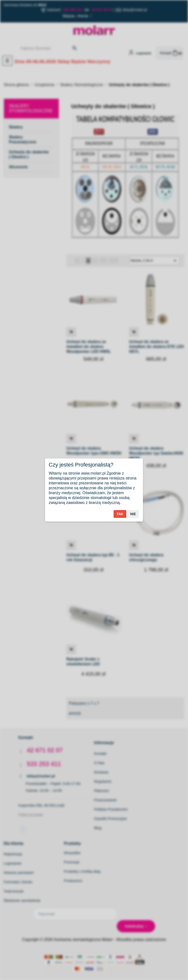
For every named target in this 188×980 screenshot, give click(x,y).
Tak (120, 514)
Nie (133, 514)
